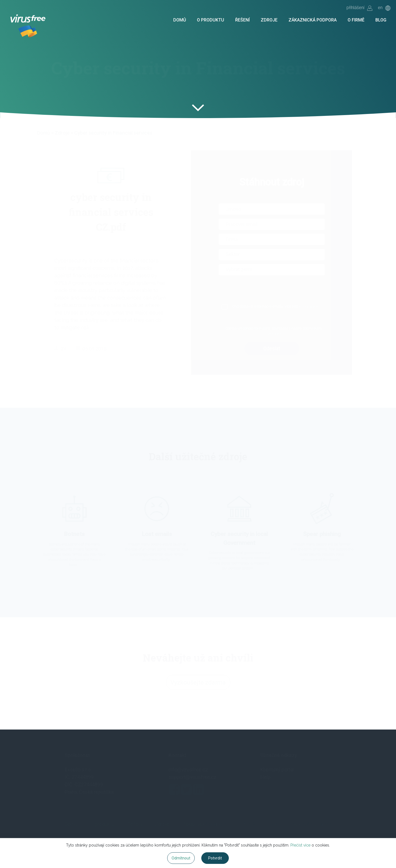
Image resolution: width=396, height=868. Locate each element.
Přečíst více (300, 845)
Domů (180, 20)
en (384, 8)
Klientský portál (277, 770)
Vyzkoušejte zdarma (198, 684)
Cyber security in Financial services (113, 133)
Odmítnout (181, 858)
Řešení (242, 20)
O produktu (211, 20)
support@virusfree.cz (193, 777)
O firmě (356, 20)
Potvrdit (215, 858)
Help (266, 777)
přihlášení (359, 8)
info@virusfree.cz (188, 770)
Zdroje (269, 20)
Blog (381, 20)
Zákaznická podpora (313, 20)
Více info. (280, 334)
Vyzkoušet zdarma (311, 824)
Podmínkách (317, 306)
